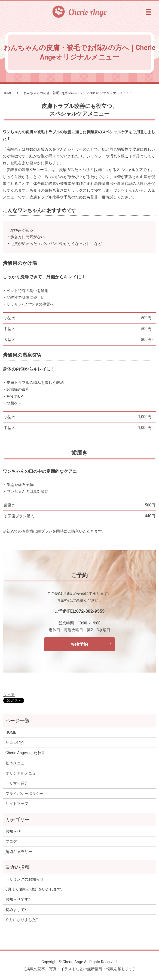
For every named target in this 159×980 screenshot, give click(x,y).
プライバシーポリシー (25, 794)
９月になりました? (22, 920)
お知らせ (13, 831)
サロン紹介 (15, 743)
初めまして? (16, 910)
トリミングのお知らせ (25, 879)
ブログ (11, 841)
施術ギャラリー (19, 852)
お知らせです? (18, 899)
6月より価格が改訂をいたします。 (35, 889)
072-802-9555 (90, 611)
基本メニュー (17, 763)
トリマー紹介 (17, 783)
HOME (7, 93)
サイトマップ (17, 804)
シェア (9, 695)
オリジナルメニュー (23, 773)
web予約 (79, 644)
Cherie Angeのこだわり (25, 753)
